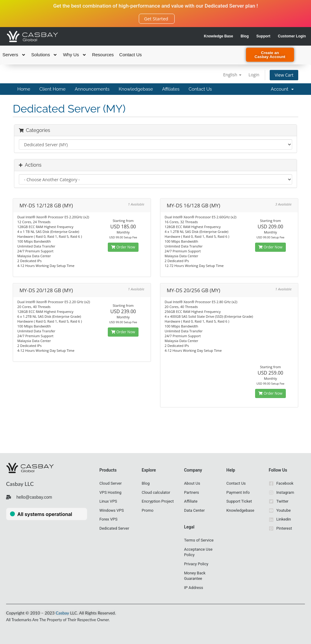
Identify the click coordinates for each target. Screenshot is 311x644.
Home (24, 89)
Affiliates (171, 89)
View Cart (284, 75)
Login (254, 75)
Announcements (92, 89)
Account (282, 89)
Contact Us (131, 55)
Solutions (44, 55)
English (232, 75)
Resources (103, 55)
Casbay (62, 613)
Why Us (75, 55)
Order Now (123, 247)
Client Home (52, 89)
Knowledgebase (136, 89)
